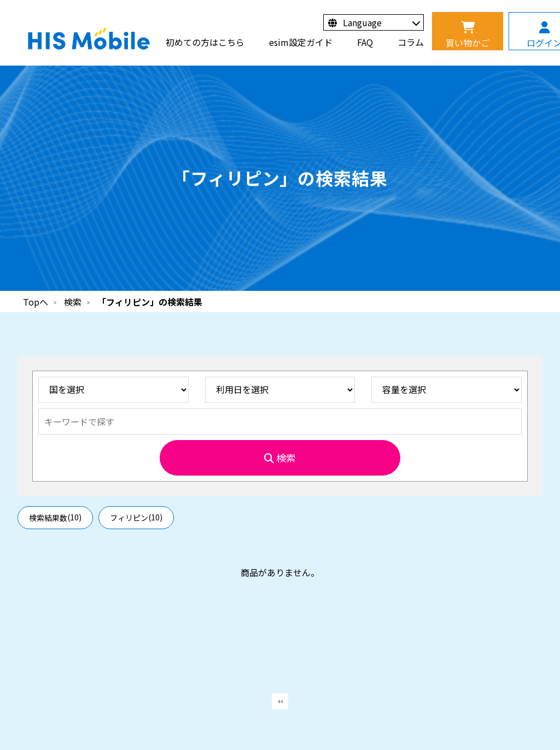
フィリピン (136, 517)
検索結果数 (55, 517)
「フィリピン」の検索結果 (150, 302)
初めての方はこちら (205, 42)
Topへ (36, 302)
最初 (280, 701)
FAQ (365, 42)
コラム (411, 42)
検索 (73, 302)
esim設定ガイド (301, 42)
